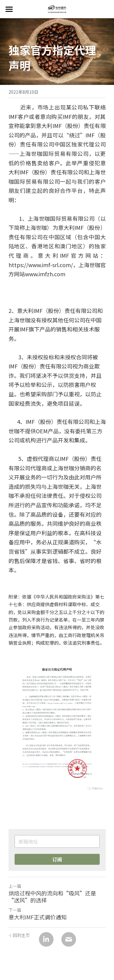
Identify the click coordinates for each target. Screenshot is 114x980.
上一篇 (15, 886)
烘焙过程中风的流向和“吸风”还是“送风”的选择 (52, 896)
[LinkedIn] (46, 939)
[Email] (69, 939)
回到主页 (19, 935)
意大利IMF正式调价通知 (38, 917)
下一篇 (15, 910)
